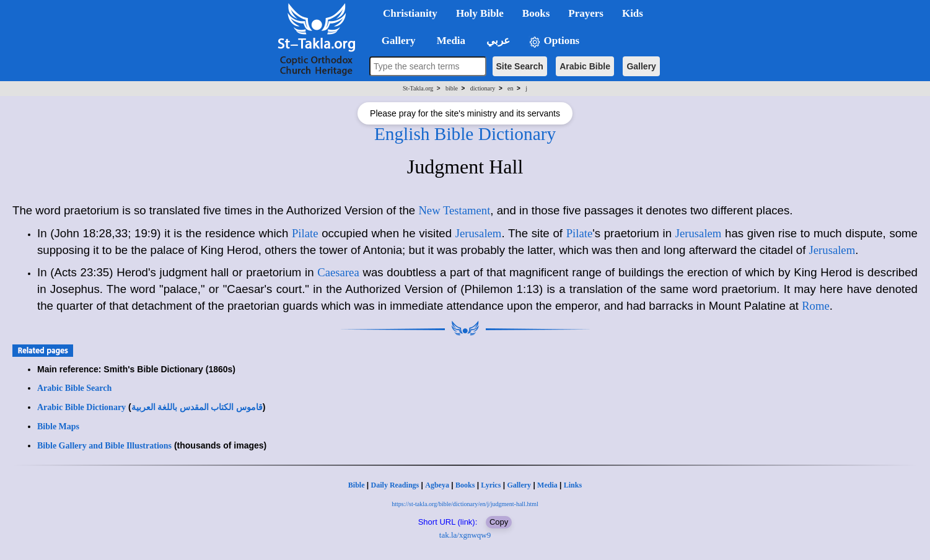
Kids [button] (633, 13)
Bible (357, 485)
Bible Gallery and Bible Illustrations (104, 446)
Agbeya (437, 485)
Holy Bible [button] (480, 13)
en (510, 88)
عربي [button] (497, 41)
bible (452, 88)
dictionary (483, 88)
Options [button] (554, 41)
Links (573, 485)
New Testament (454, 210)
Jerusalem (479, 233)
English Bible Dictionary (465, 134)
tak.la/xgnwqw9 (465, 535)
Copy (499, 522)
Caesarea (338, 272)
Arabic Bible (585, 66)
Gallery (641, 66)
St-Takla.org (418, 88)
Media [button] (450, 41)
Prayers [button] (586, 13)
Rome (816, 306)
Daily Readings (395, 485)
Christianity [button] (410, 13)
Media (547, 485)
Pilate (305, 233)
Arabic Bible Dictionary (81, 407)
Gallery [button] (395, 41)
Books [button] (536, 13)
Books (465, 485)
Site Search (520, 66)
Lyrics (491, 485)
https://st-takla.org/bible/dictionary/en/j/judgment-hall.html (465, 504)
